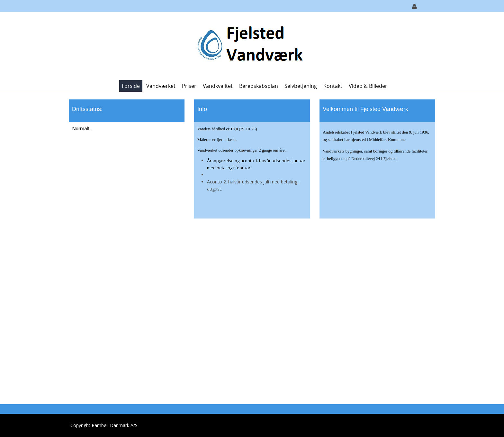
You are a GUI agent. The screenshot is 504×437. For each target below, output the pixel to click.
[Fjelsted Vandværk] (250, 46)
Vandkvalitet (218, 86)
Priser (189, 86)
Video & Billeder (368, 86)
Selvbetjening (301, 86)
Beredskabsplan (259, 86)
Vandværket (161, 86)
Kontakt (333, 86)
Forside (131, 86)
